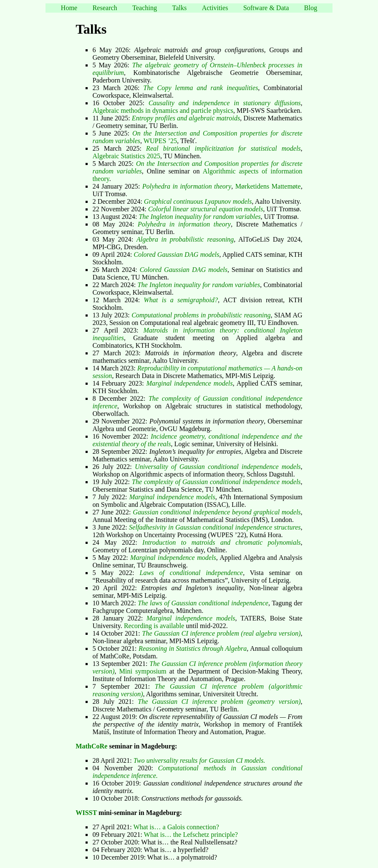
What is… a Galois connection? (176, 827)
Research (105, 8)
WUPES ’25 (160, 141)
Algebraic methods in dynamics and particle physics (163, 110)
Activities (215, 8)
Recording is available (154, 626)
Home (69, 8)
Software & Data (266, 8)
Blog (311, 8)
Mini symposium (143, 671)
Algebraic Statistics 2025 (126, 156)
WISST (86, 813)
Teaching (145, 8)
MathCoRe (91, 746)
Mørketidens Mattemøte (268, 186)
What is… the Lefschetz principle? (191, 835)
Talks (179, 8)
